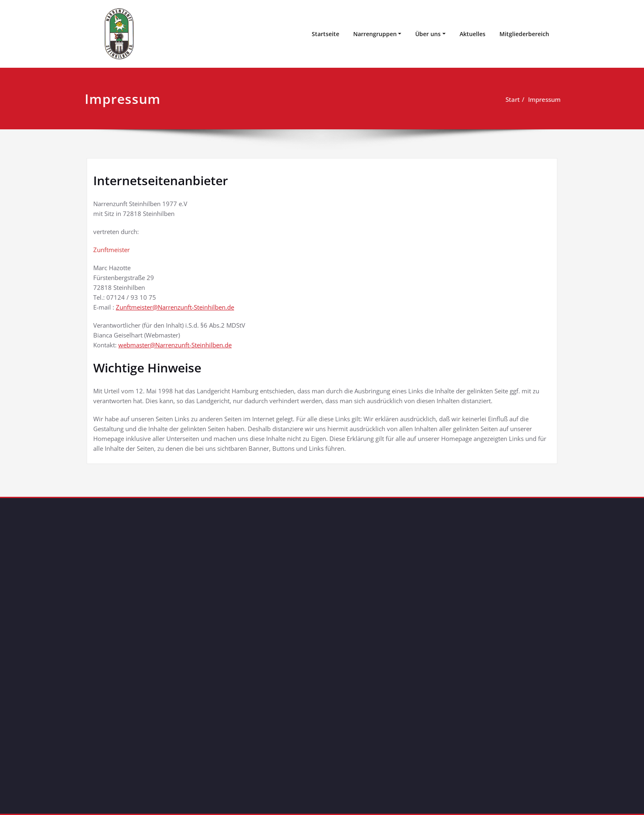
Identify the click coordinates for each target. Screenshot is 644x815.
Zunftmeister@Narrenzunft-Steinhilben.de (175, 307)
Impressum (543, 99)
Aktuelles (473, 34)
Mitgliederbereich (524, 34)
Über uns (428, 34)
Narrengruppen (375, 34)
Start (512, 99)
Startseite (325, 34)
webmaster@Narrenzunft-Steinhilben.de (175, 345)
